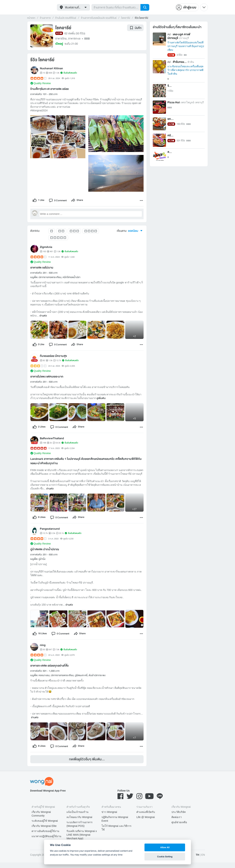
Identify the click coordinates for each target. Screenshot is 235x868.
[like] (39, 201)
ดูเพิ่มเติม (101, 400)
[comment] (60, 201)
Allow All (165, 847)
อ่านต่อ (43, 317)
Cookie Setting (165, 857)
